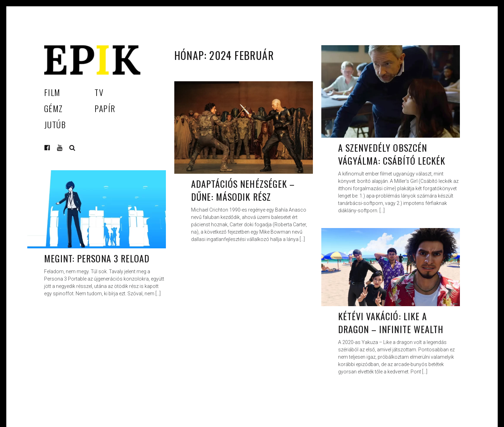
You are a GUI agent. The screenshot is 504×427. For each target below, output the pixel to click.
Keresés (72, 148)
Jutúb (55, 124)
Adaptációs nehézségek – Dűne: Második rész (243, 190)
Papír (105, 108)
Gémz (54, 108)
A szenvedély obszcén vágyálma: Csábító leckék (392, 154)
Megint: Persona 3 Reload (97, 258)
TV (99, 92)
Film (52, 92)
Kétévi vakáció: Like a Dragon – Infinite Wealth (391, 323)
